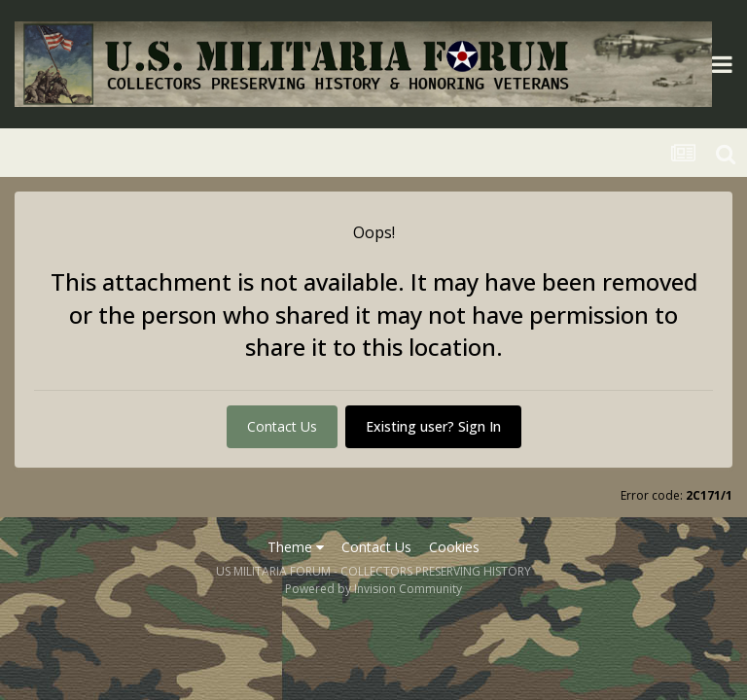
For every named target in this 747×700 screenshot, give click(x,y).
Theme (296, 547)
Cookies (454, 547)
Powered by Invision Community (373, 589)
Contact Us (282, 426)
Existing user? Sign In (433, 426)
